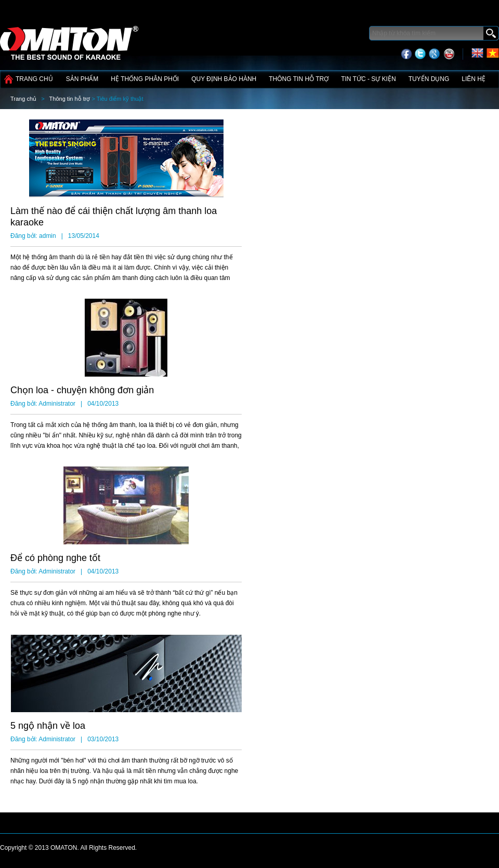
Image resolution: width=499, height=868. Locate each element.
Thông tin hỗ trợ (299, 79)
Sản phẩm (82, 79)
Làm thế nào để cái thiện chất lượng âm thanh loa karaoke (114, 217)
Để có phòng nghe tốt (55, 558)
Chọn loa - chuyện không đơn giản (82, 390)
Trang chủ (34, 79)
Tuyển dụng (429, 79)
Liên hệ (474, 79)
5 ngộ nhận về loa (48, 726)
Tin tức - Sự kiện (368, 79)
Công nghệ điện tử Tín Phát (70, 39)
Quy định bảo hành (224, 79)
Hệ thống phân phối (145, 79)
